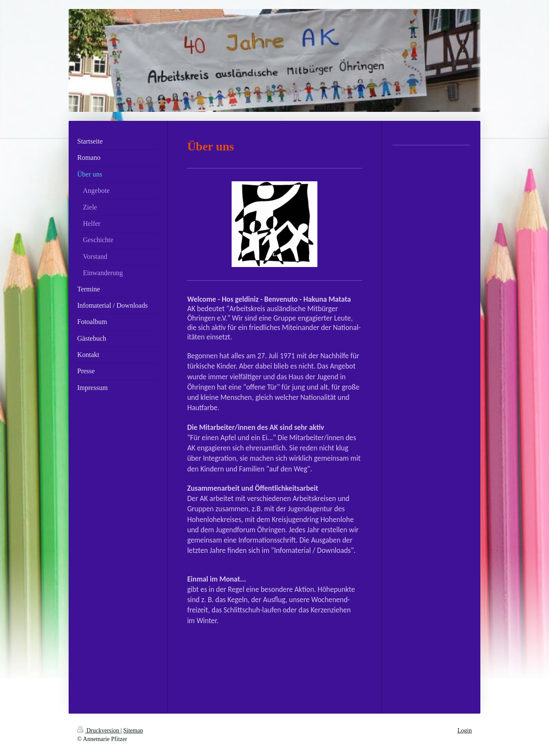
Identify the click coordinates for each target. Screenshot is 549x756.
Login (465, 730)
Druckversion (99, 730)
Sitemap (133, 730)
